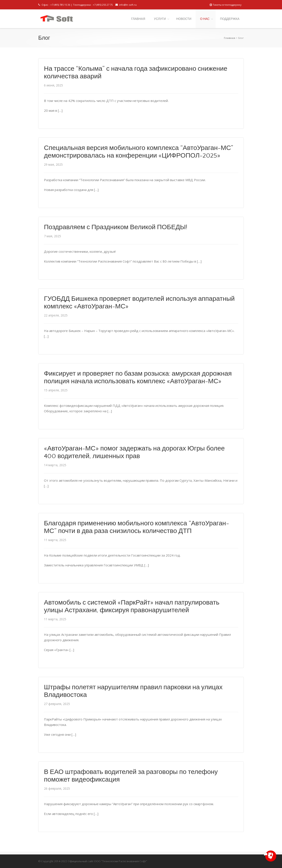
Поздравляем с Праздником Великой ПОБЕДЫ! (116, 227)
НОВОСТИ (184, 19)
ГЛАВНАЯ (138, 19)
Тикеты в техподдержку (226, 5)
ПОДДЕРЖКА (230, 19)
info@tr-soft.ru (126, 5)
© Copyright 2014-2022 (53, 861)
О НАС (205, 19)
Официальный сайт (81, 861)
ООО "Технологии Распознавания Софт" (121, 861)
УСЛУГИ (160, 19)
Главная (230, 38)
